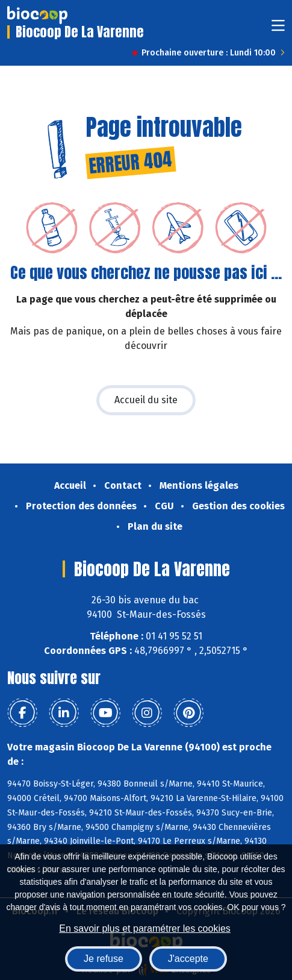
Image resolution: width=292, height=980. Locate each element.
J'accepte (188, 959)
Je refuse (104, 959)
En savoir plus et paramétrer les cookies (145, 928)
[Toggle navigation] (278, 29)
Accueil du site (146, 400)
